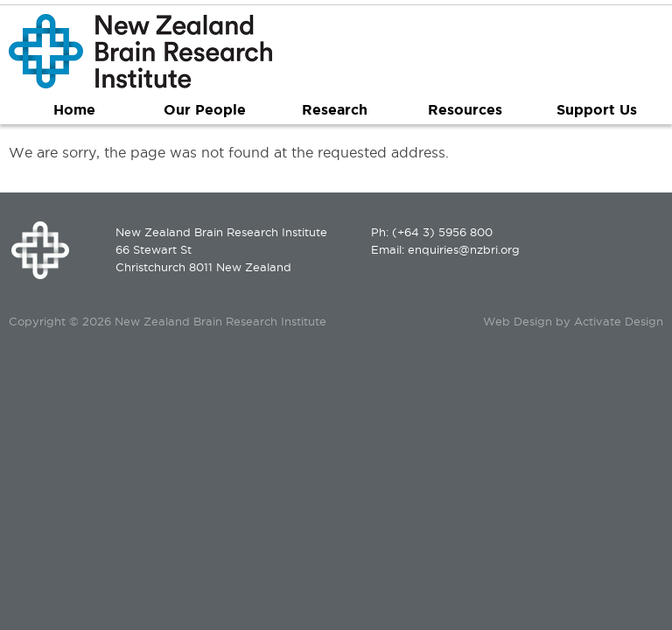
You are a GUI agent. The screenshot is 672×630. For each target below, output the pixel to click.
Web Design (518, 321)
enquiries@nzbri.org (464, 249)
